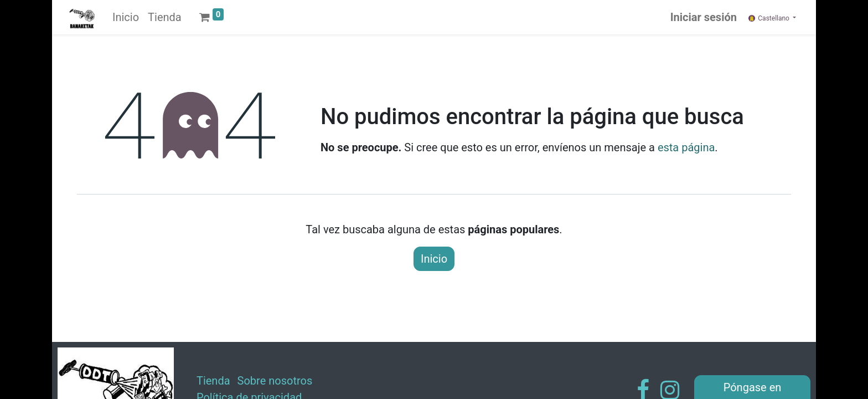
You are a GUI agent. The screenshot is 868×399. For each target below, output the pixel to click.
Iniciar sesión (704, 17)
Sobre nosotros (275, 381)
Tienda (213, 381)
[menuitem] (126, 17)
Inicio (434, 259)
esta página (686, 147)
